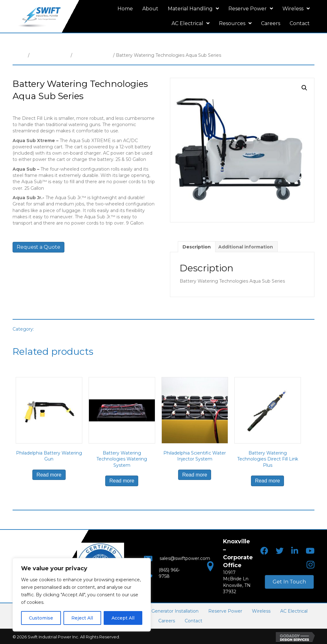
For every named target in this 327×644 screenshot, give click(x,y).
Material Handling (50, 55)
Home (20, 55)
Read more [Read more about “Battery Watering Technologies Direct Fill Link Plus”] (267, 481)
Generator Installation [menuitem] (175, 610)
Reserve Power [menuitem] (225, 610)
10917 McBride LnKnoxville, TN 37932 (237, 578)
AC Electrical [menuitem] (294, 610)
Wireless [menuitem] (261, 610)
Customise (41, 618)
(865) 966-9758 (169, 573)
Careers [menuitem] (167, 620)
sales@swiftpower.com (179, 560)
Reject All (82, 618)
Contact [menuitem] (193, 620)
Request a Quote (38, 247)
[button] (304, 88)
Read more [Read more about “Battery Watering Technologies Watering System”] (122, 481)
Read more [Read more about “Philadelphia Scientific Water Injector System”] (195, 475)
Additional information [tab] (246, 247)
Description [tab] (197, 247)
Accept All (123, 618)
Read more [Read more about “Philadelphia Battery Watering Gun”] (49, 475)
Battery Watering (93, 55)
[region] (82, 595)
